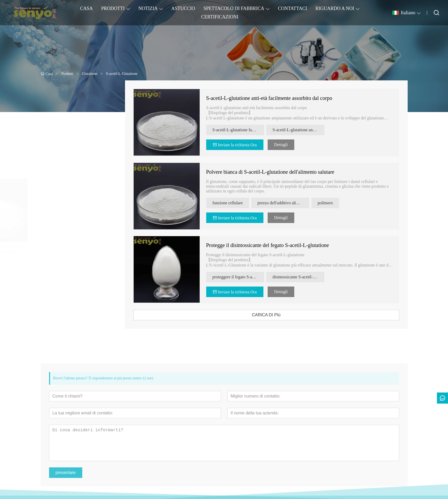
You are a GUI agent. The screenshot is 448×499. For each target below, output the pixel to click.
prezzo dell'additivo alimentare (293, 203)
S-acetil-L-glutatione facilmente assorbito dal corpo (248, 130)
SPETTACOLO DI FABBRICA (234, 8)
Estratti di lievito (58, 113)
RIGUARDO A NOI (335, 8)
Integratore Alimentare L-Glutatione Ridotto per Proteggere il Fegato (75, 249)
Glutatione (53, 103)
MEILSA (52, 142)
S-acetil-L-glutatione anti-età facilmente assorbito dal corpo (279, 98)
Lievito (50, 133)
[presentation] (49, 216)
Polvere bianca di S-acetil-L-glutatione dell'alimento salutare (280, 172)
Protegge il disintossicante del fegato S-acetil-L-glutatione (277, 245)
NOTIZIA (148, 8)
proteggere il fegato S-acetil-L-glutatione (248, 277)
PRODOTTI (113, 8)
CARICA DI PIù (276, 315)
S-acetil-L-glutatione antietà (306, 130)
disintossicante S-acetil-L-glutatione (308, 277)
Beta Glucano (56, 123)
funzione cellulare (237, 203)
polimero (335, 203)
